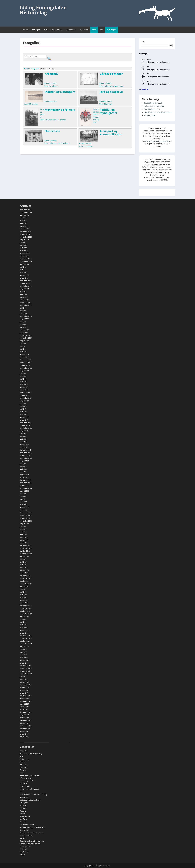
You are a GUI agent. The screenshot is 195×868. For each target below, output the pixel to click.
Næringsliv (24, 803)
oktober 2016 (25, 425)
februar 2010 (24, 630)
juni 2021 (23, 308)
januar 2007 (24, 693)
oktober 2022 (25, 283)
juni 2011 (23, 589)
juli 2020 (23, 322)
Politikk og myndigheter (109, 111)
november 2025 (26, 210)
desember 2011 (25, 576)
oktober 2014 (25, 485)
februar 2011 (24, 600)
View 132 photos (51, 86)
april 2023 (23, 270)
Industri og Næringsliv (60, 92)
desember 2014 (25, 480)
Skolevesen (52, 131)
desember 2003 (25, 720)
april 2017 (23, 412)
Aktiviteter (71, 30)
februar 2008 (24, 682)
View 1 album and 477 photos (112, 86)
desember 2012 (25, 546)
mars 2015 (24, 472)
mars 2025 (24, 226)
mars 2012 (24, 567)
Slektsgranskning (26, 835)
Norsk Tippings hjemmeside (157, 141)
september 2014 (26, 488)
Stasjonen (23, 838)
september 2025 (26, 212)
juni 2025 (23, 218)
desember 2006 (25, 696)
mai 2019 (23, 349)
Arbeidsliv (52, 74)
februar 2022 (24, 300)
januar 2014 (24, 510)
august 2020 (24, 319)
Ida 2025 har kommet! (153, 103)
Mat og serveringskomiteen (30, 800)
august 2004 (24, 715)
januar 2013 (24, 543)
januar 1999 (24, 737)
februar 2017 (24, 417)
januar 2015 (24, 477)
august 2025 (24, 215)
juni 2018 (23, 376)
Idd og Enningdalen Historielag (43, 10)
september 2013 (26, 521)
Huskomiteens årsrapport (29, 789)
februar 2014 (24, 507)
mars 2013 (24, 537)
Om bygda (112, 30)
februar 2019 (24, 354)
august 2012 (24, 556)
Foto (94, 30)
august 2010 (24, 617)
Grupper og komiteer (53, 30)
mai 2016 (23, 436)
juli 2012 (23, 559)
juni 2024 (23, 242)
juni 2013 (23, 529)
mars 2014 (24, 505)
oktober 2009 (25, 641)
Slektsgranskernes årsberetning (31, 833)
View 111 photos (86, 146)
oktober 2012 (25, 551)
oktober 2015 (25, 455)
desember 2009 (25, 636)
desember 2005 (25, 701)
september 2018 (26, 368)
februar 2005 (24, 707)
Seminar (23, 822)
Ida (102, 30)
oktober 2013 (25, 518)
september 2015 (26, 458)
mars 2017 (24, 414)
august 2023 (24, 264)
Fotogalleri (35, 68)
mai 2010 (23, 622)
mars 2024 (24, 251)
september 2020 (26, 316)
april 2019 (23, 352)
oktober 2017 (25, 395)
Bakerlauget (24, 764)
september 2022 (26, 286)
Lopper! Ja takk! (151, 115)
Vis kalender (144, 89)
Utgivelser (84, 30)
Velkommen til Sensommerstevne (158, 112)
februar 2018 (24, 387)
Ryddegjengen (25, 816)
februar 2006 (24, 698)
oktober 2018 (25, 365)
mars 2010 (24, 627)
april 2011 (23, 595)
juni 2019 (23, 346)
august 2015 (24, 461)
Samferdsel (24, 819)
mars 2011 (24, 597)
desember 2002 (25, 726)
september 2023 (26, 262)
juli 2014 (23, 494)
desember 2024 (25, 231)
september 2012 (26, 554)
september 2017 (26, 398)
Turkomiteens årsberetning (30, 844)
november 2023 (26, 259)
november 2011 (26, 578)
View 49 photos (106, 104)
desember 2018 (25, 360)
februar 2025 (24, 229)
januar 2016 (24, 447)
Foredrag (23, 770)
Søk (143, 42)
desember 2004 (25, 712)
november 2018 (26, 363)
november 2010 (26, 608)
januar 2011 (24, 603)
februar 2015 (24, 475)
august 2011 (24, 586)
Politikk (23, 814)
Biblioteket (24, 767)
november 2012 (26, 548)
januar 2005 (24, 709)
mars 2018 (24, 384)
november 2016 (26, 423)
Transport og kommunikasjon (111, 133)
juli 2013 (23, 526)
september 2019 (26, 338)
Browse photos (51, 83)
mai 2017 (23, 409)
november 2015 (26, 453)
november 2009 (26, 638)
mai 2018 (23, 379)
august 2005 (24, 704)
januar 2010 (24, 633)
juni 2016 (23, 434)
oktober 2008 (25, 671)
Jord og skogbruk (111, 92)
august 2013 (24, 524)
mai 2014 (23, 499)
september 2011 (26, 584)
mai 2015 (23, 466)
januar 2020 (24, 333)
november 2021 (26, 302)
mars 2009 (24, 657)
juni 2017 (23, 406)
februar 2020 (24, 330)
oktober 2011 (25, 581)
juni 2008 (23, 677)
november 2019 (26, 335)
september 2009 (26, 644)
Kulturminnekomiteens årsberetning (33, 795)
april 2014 (23, 502)
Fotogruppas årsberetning (29, 775)
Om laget (36, 30)
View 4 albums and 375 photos (53, 120)
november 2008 (26, 668)
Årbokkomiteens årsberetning (31, 754)
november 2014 (26, 483)
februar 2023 (24, 275)
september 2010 (26, 614)
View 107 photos (31, 104)
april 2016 (23, 439)
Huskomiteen (25, 786)
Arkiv (22, 756)
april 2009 (23, 655)
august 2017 (24, 401)
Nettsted (23, 805)
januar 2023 (24, 278)
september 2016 (26, 428)
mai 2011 (23, 592)
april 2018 (23, 382)
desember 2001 (25, 728)
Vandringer (24, 852)
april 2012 (23, 565)
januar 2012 (24, 573)
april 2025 (23, 223)
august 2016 (24, 431)
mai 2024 (23, 245)
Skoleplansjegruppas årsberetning (32, 827)
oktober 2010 (25, 611)
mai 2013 (23, 532)
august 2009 (24, 647)
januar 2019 (24, 357)
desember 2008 (25, 666)
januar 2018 (24, 390)
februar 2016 (24, 444)
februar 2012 (24, 570)
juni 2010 (23, 619)
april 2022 (23, 294)
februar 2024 (24, 253)
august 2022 (24, 289)
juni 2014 (23, 496)
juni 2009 (23, 649)
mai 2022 (23, 292)
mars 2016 (24, 442)
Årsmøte (23, 762)
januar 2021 (24, 313)
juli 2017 (23, 404)
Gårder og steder (111, 74)
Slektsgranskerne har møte (158, 62)
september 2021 (26, 305)
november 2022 (26, 281)
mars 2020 (24, 327)
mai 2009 (23, 652)
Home (26, 68)
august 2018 (24, 371)
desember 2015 (25, 450)
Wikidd (22, 855)
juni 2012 (23, 562)
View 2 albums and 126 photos (57, 143)
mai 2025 (23, 221)
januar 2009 (24, 663)
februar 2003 (24, 723)
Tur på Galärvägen (152, 109)
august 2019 (24, 341)
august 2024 (24, 240)
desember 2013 (25, 513)
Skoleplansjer (25, 830)
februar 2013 (24, 540)
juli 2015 (23, 464)
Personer (23, 811)
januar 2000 (24, 734)
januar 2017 (24, 420)
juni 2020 (23, 324)
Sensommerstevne (27, 825)
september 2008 (26, 674)
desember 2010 (25, 606)
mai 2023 (23, 267)
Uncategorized (25, 846)
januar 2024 (24, 256)
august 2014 (24, 491)
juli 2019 (23, 343)
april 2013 (23, 535)
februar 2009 (24, 660)
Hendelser (24, 784)
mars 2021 (24, 311)
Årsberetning (25, 759)
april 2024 (23, 248)
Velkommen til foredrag (154, 106)
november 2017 (26, 393)
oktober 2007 (25, 688)
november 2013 (26, 515)
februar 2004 (24, 718)
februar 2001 (24, 731)
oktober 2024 (25, 234)
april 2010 (23, 625)
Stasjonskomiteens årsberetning (32, 841)
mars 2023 (24, 272)
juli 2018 (23, 373)
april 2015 (23, 469)
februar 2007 (24, 690)
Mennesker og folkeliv (60, 110)
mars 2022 (24, 297)
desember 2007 (25, 685)
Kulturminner (25, 797)
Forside (25, 30)
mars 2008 (24, 679)
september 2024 (26, 237)
